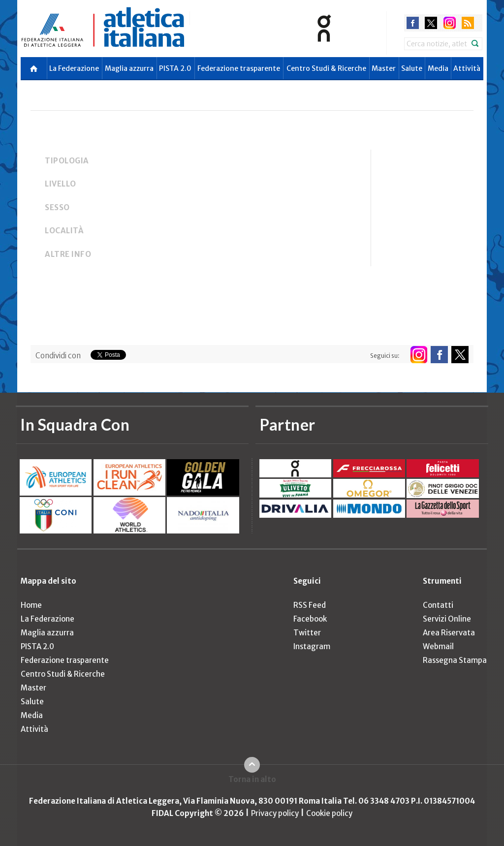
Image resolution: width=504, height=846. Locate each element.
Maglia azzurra (129, 68)
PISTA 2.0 (175, 68)
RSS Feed (310, 605)
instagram (450, 23)
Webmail (438, 646)
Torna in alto (252, 779)
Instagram (312, 646)
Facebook (310, 619)
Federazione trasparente (239, 68)
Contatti (438, 605)
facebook (413, 23)
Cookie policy (329, 813)
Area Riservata (449, 633)
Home (31, 605)
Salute (412, 68)
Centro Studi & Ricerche (326, 68)
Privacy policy (275, 813)
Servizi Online (447, 619)
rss (468, 23)
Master (384, 68)
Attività (467, 68)
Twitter (307, 633)
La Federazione (74, 68)
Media (438, 68)
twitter (431, 23)
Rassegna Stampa (455, 660)
